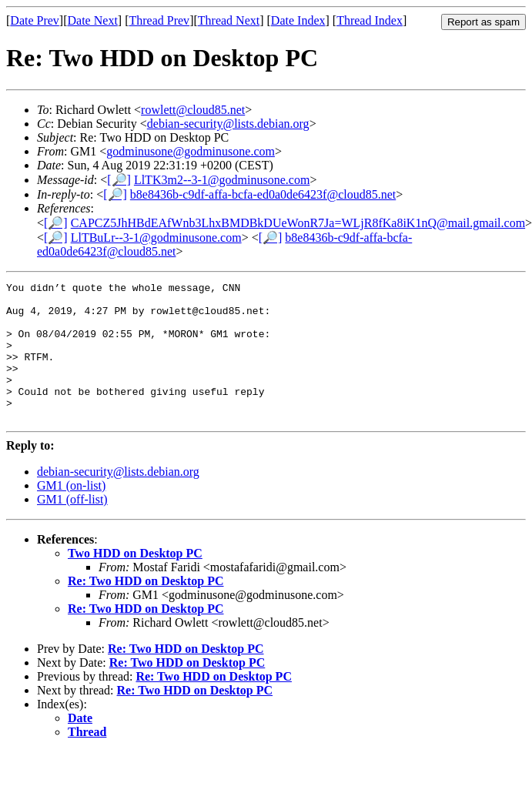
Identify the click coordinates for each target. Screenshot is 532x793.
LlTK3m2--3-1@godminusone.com (222, 180)
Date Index (298, 20)
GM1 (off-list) (72, 527)
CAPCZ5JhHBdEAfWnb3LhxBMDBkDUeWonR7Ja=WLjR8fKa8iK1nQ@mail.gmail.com (298, 223)
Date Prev (35, 20)
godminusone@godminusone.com (191, 151)
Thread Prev (159, 20)
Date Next (93, 20)
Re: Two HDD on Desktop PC (146, 609)
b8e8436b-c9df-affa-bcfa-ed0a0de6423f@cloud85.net (263, 194)
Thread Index (370, 20)
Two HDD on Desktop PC (135, 581)
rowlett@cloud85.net (193, 110)
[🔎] (119, 180)
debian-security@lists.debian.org (228, 124)
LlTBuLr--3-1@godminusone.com (156, 238)
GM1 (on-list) (71, 513)
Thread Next (229, 20)
